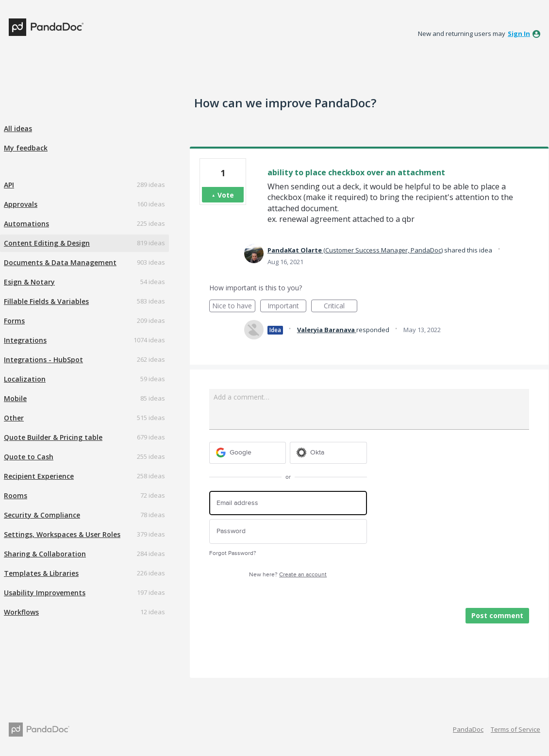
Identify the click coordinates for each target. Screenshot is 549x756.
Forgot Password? (233, 553)
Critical (341, 307)
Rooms (16, 496)
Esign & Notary (29, 282)
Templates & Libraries (41, 573)
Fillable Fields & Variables (46, 301)
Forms (14, 321)
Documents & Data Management (60, 262)
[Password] (288, 531)
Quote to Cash (29, 457)
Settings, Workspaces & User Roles (62, 534)
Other (14, 418)
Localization (25, 379)
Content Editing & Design (47, 243)
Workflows (21, 612)
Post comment (497, 615)
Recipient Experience (39, 476)
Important (287, 307)
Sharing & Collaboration (45, 554)
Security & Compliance (42, 515)
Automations (26, 224)
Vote (226, 195)
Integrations (25, 340)
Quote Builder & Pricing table (53, 437)
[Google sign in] (248, 453)
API (9, 185)
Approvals (21, 204)
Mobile (15, 398)
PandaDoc (468, 729)
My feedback (26, 148)
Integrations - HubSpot (43, 360)
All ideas (18, 128)
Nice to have (234, 307)
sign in (519, 34)
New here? (288, 575)
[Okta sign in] (328, 453)
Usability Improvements (45, 593)
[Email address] (288, 503)
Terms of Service (516, 729)
